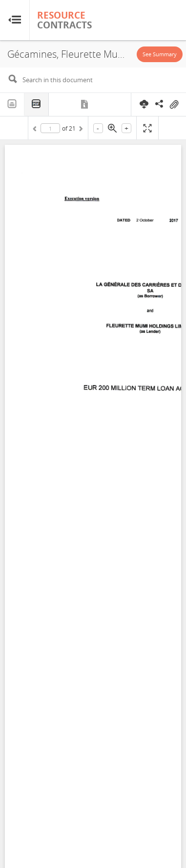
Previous (36, 130)
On (174, 105)
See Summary (160, 54)
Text (12, 104)
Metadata (85, 104)
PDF (37, 104)
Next (80, 130)
